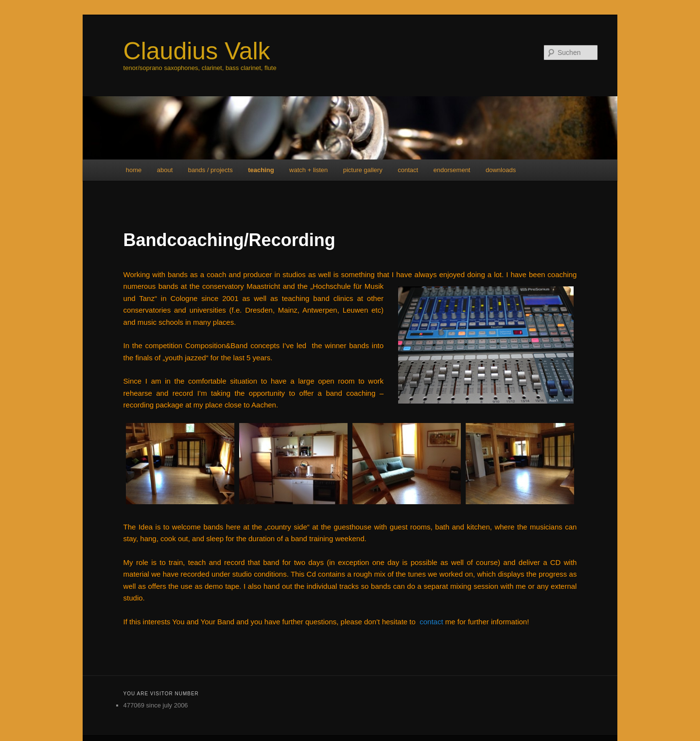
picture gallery (363, 170)
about (165, 170)
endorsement (452, 170)
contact (408, 170)
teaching (261, 170)
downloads (501, 170)
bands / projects (210, 170)
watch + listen (308, 170)
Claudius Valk (197, 51)
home (134, 170)
